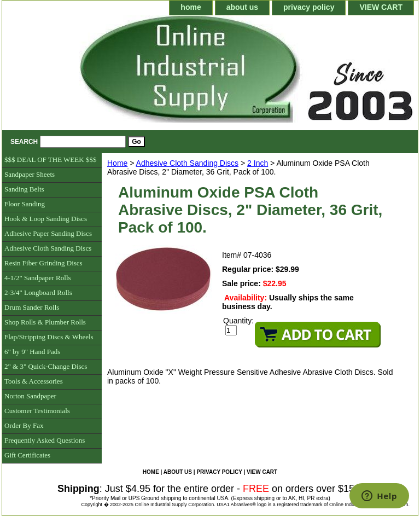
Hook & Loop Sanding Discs (46, 219)
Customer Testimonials (37, 411)
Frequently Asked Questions (45, 440)
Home (117, 163)
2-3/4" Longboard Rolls (38, 292)
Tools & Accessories (34, 381)
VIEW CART (381, 7)
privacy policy (309, 7)
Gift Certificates (27, 455)
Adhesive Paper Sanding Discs (48, 233)
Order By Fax (24, 425)
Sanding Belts (24, 189)
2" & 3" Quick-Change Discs (46, 366)
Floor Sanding (25, 204)
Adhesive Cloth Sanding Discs (188, 163)
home (191, 7)
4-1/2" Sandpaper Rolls (38, 278)
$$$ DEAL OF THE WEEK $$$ (50, 160)
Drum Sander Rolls (32, 307)
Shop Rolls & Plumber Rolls (45, 322)
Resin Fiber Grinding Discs (43, 263)
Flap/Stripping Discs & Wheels (49, 337)
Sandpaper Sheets (30, 174)
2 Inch (258, 163)
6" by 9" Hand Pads (32, 352)
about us (242, 7)
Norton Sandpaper (30, 396)
